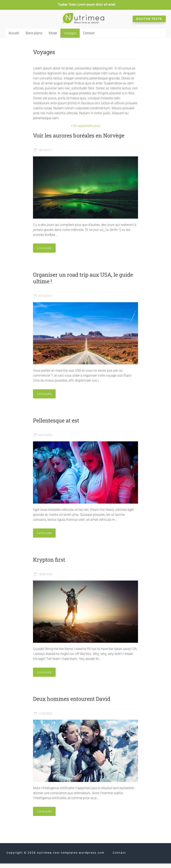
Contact (89, 33)
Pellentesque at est (56, 420)
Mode (53, 33)
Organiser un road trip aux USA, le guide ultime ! (83, 278)
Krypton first (49, 560)
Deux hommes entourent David (72, 699)
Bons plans (34, 33)
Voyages (70, 33)
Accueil (14, 33)
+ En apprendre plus (85, 126)
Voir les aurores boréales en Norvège (79, 135)
